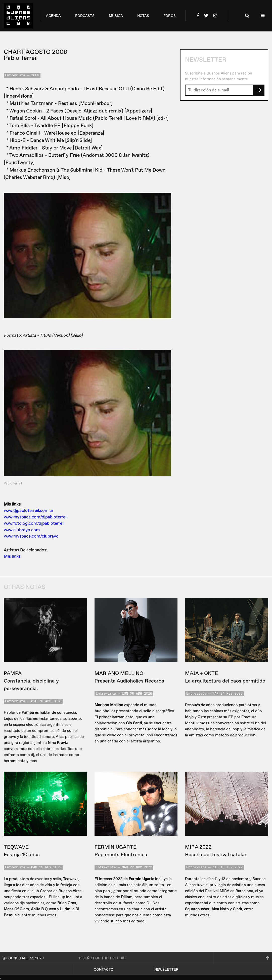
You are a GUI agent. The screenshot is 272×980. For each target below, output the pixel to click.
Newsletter (166, 970)
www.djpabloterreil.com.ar (29, 511)
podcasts (85, 16)
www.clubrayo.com (22, 530)
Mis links (12, 556)
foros (170, 16)
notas (143, 16)
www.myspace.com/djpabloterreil (36, 517)
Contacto (104, 970)
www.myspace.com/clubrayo (31, 536)
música (116, 16)
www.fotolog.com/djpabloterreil (34, 523)
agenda (53, 16)
